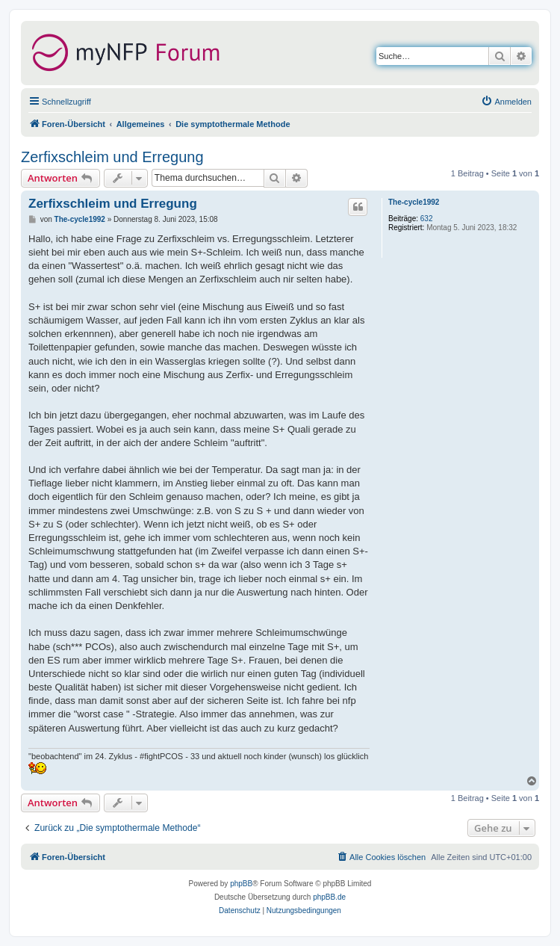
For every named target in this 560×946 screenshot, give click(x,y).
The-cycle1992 (414, 202)
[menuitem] (506, 102)
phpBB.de (329, 897)
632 (427, 219)
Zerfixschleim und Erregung (112, 157)
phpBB (241, 884)
